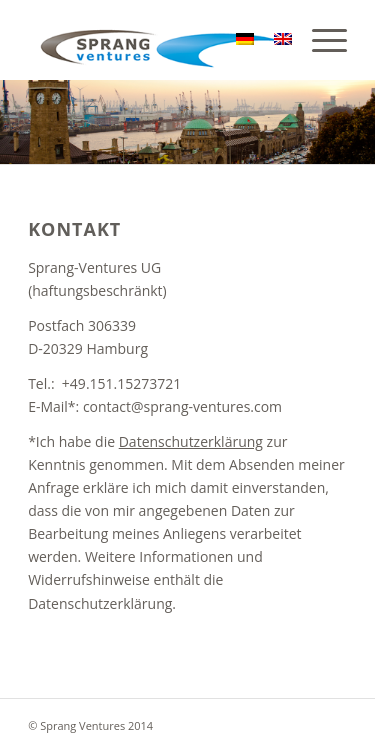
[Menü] (319, 40)
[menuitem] (319, 40)
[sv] (155, 40)
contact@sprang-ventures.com (182, 406)
